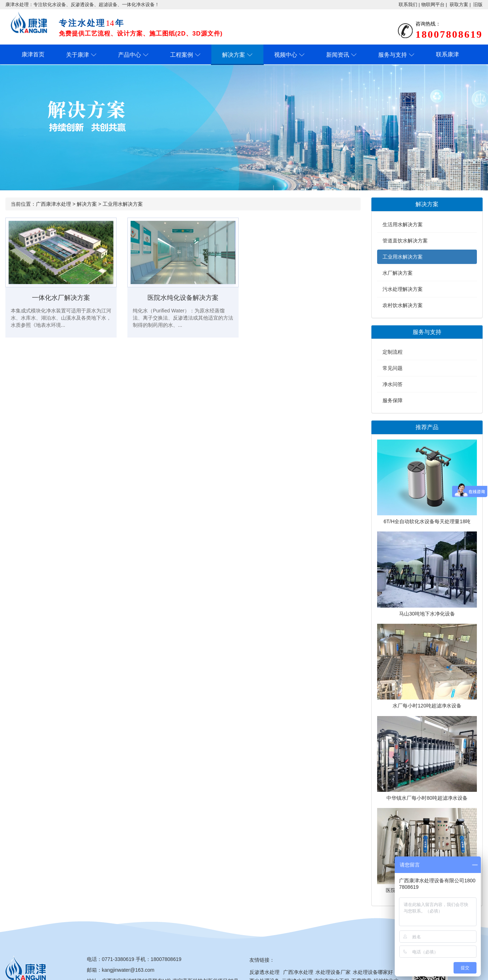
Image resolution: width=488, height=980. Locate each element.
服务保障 (393, 400)
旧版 (478, 4)
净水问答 (393, 384)
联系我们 (408, 4)
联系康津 (447, 54)
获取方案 (459, 4)
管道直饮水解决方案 (405, 241)
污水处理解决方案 (403, 289)
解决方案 (234, 55)
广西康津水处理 (53, 204)
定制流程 (393, 352)
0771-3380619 (118, 959)
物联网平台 (433, 4)
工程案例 (182, 55)
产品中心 (130, 55)
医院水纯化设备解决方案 (183, 298)
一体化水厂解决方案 (61, 298)
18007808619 (166, 959)
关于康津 (78, 55)
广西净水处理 (298, 972)
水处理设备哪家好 (373, 972)
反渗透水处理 (264, 972)
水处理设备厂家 (333, 972)
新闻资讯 (338, 55)
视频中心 (286, 55)
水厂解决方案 (398, 273)
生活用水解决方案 (403, 224)
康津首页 (33, 54)
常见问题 (393, 368)
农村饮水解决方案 (403, 305)
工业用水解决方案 (123, 204)
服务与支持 (393, 55)
